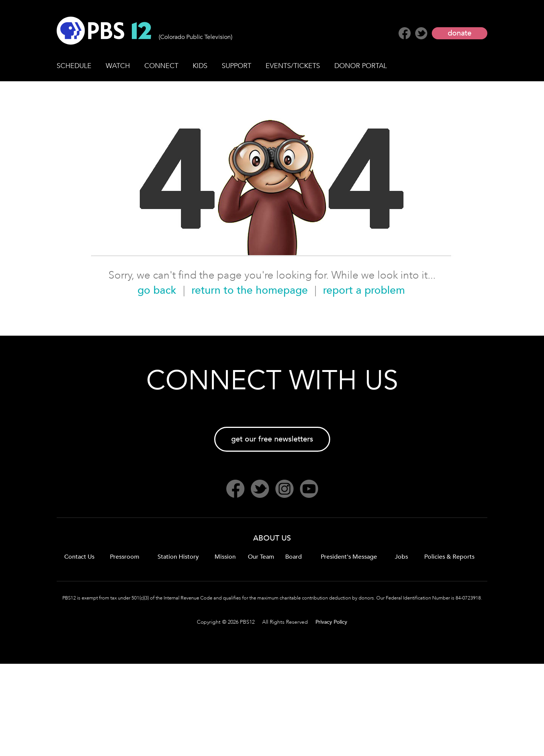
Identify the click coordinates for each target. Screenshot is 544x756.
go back (157, 290)
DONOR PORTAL (361, 66)
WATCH (118, 66)
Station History (178, 557)
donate (460, 33)
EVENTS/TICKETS (293, 66)
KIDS (200, 66)
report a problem (364, 290)
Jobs (401, 557)
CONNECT (161, 66)
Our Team (261, 557)
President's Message (349, 557)
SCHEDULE (74, 66)
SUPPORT (236, 66)
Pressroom (125, 557)
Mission (225, 557)
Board (294, 557)
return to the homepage (250, 290)
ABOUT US (272, 538)
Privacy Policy (331, 622)
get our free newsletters (272, 439)
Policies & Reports (449, 557)
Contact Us (79, 557)
